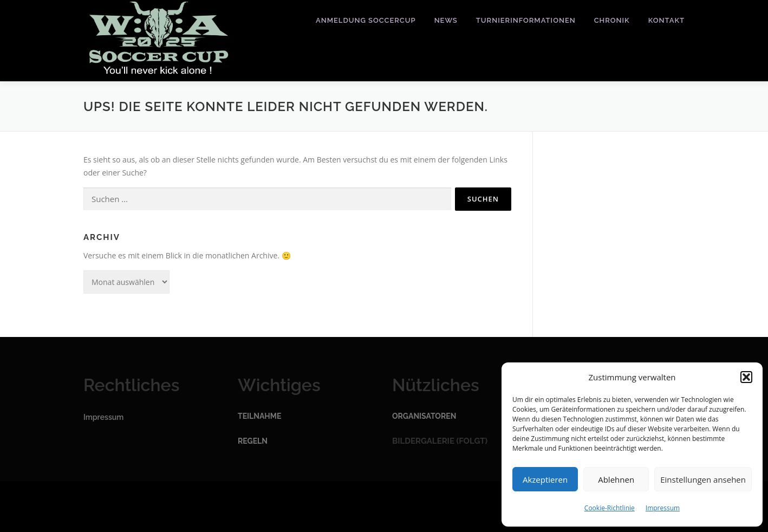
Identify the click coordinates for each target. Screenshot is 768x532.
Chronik (612, 20)
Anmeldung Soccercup (366, 20)
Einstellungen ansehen (703, 479)
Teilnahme (259, 416)
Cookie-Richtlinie (610, 508)
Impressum (663, 508)
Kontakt (666, 20)
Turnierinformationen (526, 20)
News (446, 20)
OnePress (404, 506)
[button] (746, 377)
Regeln (253, 441)
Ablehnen (616, 479)
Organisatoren (424, 416)
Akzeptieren (545, 479)
